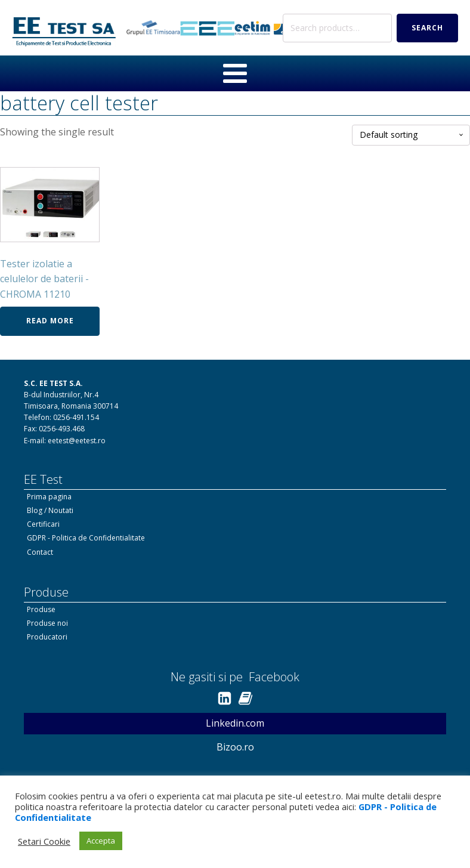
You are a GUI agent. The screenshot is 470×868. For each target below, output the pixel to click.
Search (427, 28)
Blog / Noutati (50, 510)
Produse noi (47, 623)
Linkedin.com (235, 723)
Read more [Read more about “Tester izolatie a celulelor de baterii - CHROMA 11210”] (50, 321)
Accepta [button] (101, 841)
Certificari (43, 524)
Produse (41, 609)
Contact (40, 552)
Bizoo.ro (235, 747)
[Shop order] (411, 135)
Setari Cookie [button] (44, 841)
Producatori (47, 637)
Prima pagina (49, 497)
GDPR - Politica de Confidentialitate (86, 538)
